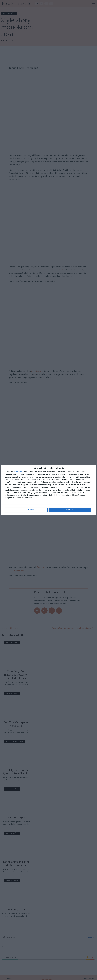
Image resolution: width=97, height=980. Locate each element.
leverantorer (19, 472)
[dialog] (48, 490)
